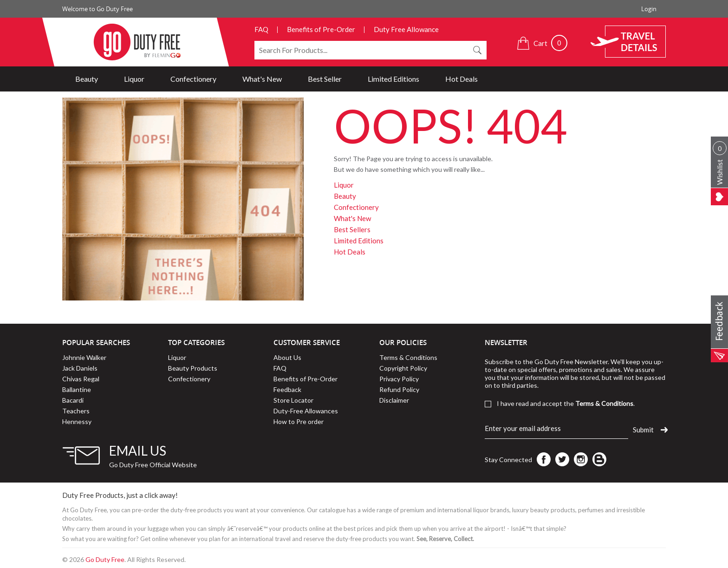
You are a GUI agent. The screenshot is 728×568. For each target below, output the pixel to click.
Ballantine (77, 389)
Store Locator (293, 400)
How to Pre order (299, 421)
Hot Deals (461, 79)
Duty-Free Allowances (306, 411)
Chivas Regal (81, 379)
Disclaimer (394, 400)
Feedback (287, 389)
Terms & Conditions (408, 357)
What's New (262, 79)
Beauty (87, 79)
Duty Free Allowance (406, 29)
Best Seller (325, 79)
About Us (287, 357)
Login (649, 9)
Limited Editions (393, 79)
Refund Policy (399, 389)
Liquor (134, 79)
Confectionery (193, 79)
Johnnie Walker (84, 357)
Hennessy (77, 421)
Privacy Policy (399, 379)
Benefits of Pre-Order (321, 29)
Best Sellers (352, 229)
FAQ (261, 29)
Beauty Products (193, 368)
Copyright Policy (403, 368)
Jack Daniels (80, 368)
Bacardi (73, 400)
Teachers (76, 411)
